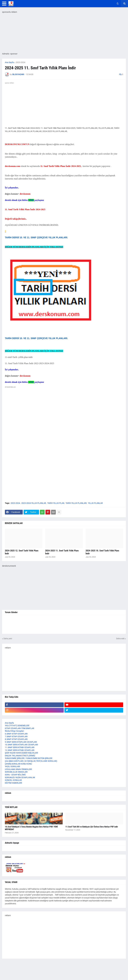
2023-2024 (20, 62)
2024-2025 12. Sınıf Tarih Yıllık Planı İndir (22, 552)
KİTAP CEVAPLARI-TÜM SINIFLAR (20, 728)
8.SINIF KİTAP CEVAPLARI (16, 739)
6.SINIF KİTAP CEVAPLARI (16, 734)
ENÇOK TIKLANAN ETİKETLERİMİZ (20, 756)
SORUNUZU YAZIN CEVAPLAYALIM (20, 777)
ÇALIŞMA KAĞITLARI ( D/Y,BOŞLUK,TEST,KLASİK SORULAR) (31, 761)
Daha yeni (8, 639)
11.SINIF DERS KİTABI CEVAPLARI (20, 747)
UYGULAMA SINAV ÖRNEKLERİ (18, 769)
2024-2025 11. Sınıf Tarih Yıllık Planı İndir (62, 552)
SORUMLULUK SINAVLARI (16, 772)
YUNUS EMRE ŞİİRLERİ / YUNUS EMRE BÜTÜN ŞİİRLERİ (29, 758)
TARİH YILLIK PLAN (56, 503)
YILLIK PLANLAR (95, 503)
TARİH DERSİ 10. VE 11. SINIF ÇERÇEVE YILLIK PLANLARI (36, 238)
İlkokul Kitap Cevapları (14, 731)
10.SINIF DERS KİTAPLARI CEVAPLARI (21, 745)
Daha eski (120, 639)
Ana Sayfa (9, 62)
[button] (4, 4)
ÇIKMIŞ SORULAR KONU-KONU (18, 764)
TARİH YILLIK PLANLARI (76, 503)
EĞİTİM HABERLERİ (13, 783)
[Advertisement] (64, 479)
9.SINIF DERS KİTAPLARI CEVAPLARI (21, 742)
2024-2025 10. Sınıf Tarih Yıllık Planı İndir (102, 552)
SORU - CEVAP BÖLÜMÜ (15, 775)
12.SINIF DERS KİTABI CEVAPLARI (20, 750)
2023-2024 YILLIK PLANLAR (34, 503)
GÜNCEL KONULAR (13, 780)
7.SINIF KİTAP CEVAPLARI (16, 737)
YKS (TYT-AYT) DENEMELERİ (17, 726)
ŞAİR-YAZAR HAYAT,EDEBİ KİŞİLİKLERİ (21, 753)
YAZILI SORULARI (12, 766)
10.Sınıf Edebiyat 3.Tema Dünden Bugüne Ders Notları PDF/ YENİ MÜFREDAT (31, 828)
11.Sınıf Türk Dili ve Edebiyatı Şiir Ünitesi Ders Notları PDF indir (92, 827)
